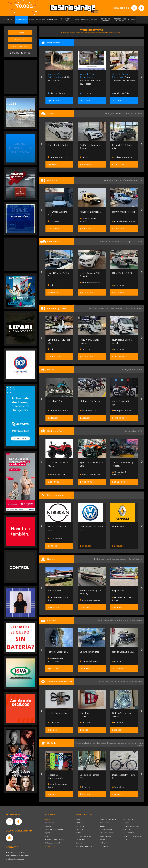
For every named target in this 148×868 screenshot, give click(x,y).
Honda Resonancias (90, 474)
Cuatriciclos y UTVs (83, 836)
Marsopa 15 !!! (54, 590)
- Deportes (127, 829)
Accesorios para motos (131, 682)
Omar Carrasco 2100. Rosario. (124, 77)
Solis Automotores (122, 157)
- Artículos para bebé (131, 826)
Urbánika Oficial (121, 93)
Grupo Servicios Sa (58, 411)
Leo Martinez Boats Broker (58, 599)
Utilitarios (80, 823)
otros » (140, 746)
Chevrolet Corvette (89, 652)
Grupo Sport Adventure (119, 473)
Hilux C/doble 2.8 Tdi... (123, 273)
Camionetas (81, 826)
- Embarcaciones (106, 829)
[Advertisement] (20, 77)
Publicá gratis (20, 47)
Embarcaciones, (102, 559)
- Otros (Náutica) (106, 836)
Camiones (80, 829)
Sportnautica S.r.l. (57, 474)
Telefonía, (79, 743)
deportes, (126, 743)
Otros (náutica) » (136, 559)
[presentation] (41, 77)
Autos (78, 820)
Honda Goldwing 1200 (123, 652)
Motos (78, 833)
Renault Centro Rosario (88, 220)
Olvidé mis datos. (20, 53)
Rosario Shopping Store (57, 785)
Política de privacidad (53, 843)
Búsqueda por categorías (55, 840)
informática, (102, 743)
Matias (84, 157)
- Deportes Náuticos (107, 833)
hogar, (111, 743)
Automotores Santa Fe (90, 284)
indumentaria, (137, 743)
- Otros (125, 840)
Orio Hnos (53, 285)
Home (47, 820)
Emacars (117, 661)
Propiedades (104, 823)
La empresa (50, 823)
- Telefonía (103, 843)
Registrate (20, 40)
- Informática (128, 820)
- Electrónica (104, 846)
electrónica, (90, 743)
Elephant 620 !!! (120, 590)
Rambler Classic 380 (58, 652)
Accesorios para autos (84, 846)
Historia (48, 836)
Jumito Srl (86, 93)
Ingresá (20, 32)
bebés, (117, 743)
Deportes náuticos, (119, 559)
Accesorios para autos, (110, 682)
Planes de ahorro (82, 840)
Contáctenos (50, 846)
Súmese (48, 826)
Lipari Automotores (58, 157)
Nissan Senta (55, 539)
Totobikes (118, 787)
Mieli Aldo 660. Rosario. (59, 77)
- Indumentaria (129, 833)
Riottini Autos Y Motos (123, 212)
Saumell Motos (88, 411)
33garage (53, 221)
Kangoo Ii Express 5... (90, 212)
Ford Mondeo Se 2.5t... (59, 145)
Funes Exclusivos (89, 661)
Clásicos (79, 843)
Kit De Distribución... (58, 713)
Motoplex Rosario (121, 411)
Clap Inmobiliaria (57, 93)
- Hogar (126, 823)
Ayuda (48, 833)
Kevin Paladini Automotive (55, 660)
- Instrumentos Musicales (133, 836)
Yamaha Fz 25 (55, 401)
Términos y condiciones (54, 829)
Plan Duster (118, 527)
